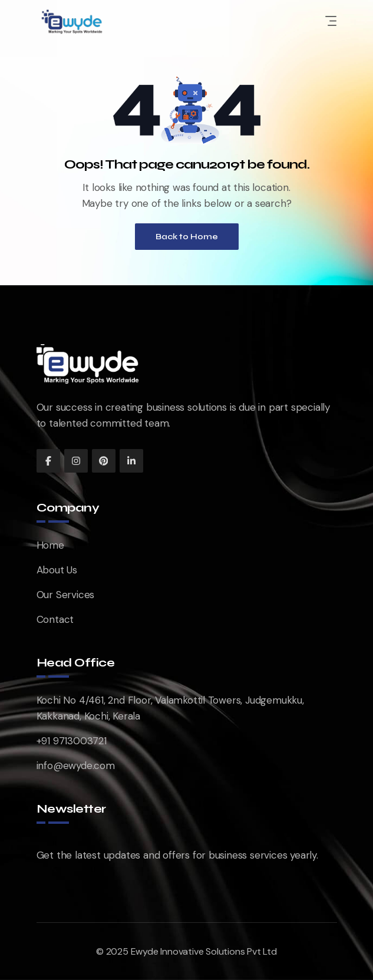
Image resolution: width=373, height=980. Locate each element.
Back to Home (187, 237)
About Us (57, 570)
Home (50, 545)
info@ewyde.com (76, 765)
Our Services (66, 595)
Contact (55, 619)
